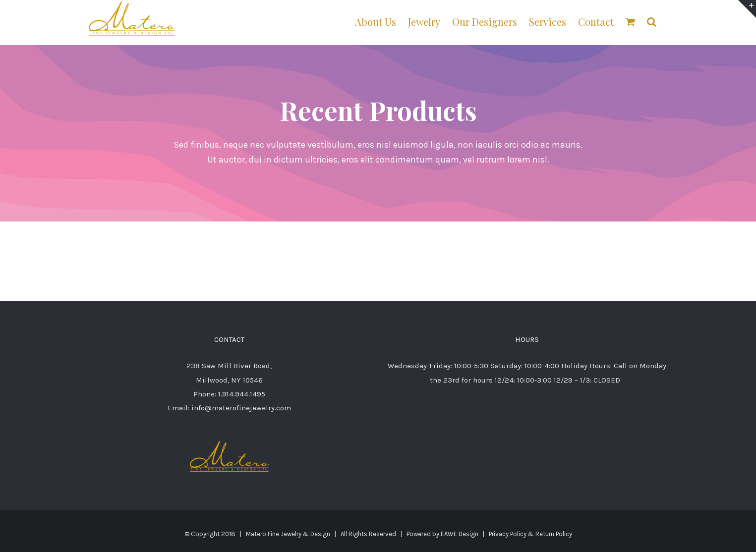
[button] (652, 21)
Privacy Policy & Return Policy (530, 534)
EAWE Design (460, 534)
